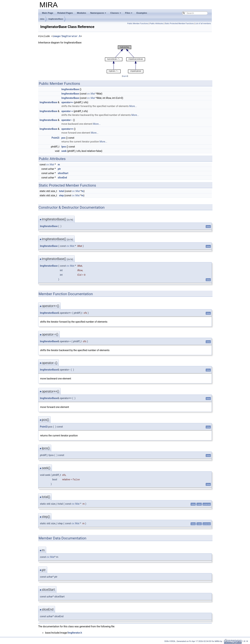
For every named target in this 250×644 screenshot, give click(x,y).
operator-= (67, 111)
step (61, 195)
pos (63, 138)
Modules (82, 13)
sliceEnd (62, 178)
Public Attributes (157, 24)
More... (133, 106)
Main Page (48, 13)
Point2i (55, 138)
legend (125, 76)
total (61, 191)
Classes (116, 13)
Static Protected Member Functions (179, 24)
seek (64, 151)
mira (42, 19)
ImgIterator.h (75, 633)
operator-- (67, 120)
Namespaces (98, 13)
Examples (142, 13)
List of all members (203, 24)
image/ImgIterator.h (67, 36)
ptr (59, 169)
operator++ (67, 129)
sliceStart (63, 173)
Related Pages (65, 13)
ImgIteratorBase (56, 19)
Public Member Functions (138, 24)
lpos (64, 147)
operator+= (67, 102)
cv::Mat (91, 94)
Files (129, 13)
